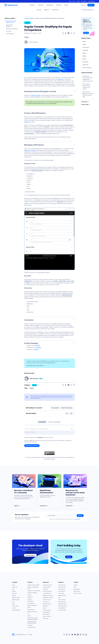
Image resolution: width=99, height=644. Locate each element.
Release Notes (46, 614)
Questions (46, 10)
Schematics (38, 347)
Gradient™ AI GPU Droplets (33, 584)
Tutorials (39, 10)
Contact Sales (91, 1)
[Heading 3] (39, 428)
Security (14, 607)
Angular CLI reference (30, 150)
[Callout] (45, 428)
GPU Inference (62, 591)
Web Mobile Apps (62, 603)
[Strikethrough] (30, 428)
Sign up (91, 5)
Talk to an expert (87, 68)
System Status (77, 591)
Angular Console (36, 95)
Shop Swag (46, 618)
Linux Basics (86, 47)
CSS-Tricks (45, 589)
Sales (75, 587)
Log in (83, 5)
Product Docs (55, 10)
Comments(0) (42, 421)
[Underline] (29, 428)
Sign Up (17, 505)
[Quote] (43, 428)
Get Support (84, 1)
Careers (78, 1)
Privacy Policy (77, 519)
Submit (80, 515)
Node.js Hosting (62, 601)
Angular (32, 18)
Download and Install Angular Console (40, 92)
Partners (14, 595)
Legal (13, 603)
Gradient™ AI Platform (32, 592)
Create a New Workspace (35, 113)
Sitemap (30, 634)
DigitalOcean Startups (48, 595)
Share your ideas (78, 593)
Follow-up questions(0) (54, 421)
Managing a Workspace (12, 29)
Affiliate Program (16, 599)
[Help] (73, 428)
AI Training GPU (62, 589)
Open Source (46, 601)
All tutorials (85, 65)
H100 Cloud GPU (62, 587)
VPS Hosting (61, 593)
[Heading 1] (36, 428)
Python (84, 53)
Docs (74, 1)
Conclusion (9, 31)
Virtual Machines (62, 607)
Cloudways (30, 625)
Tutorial (27, 23)
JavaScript (85, 50)
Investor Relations (16, 610)
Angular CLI (61, 79)
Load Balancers (31, 603)
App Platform (30, 601)
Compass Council (47, 599)
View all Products (31, 627)
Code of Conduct (47, 616)
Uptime (29, 615)
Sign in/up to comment (32, 445)
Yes (67, 413)
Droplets (29, 594)
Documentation (46, 612)
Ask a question (55, 407)
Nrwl (44, 102)
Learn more (44, 505)
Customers (15, 593)
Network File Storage (32, 611)
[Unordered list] (40, 428)
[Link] (32, 428)
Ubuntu (84, 44)
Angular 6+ (27, 122)
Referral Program (16, 597)
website (38, 345)
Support (76, 584)
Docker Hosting (62, 599)
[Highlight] (35, 428)
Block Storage (31, 609)
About (13, 584)
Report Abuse (77, 589)
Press (13, 601)
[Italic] (27, 428)
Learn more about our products (36, 365)
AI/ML (84, 42)
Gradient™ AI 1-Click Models (34, 590)
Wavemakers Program (48, 597)
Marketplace (46, 605)
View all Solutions (62, 610)
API (28, 613)
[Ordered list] (42, 428)
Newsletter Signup (47, 603)
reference (36, 349)
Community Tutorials (47, 584)
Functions (30, 599)
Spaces (29, 607)
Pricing (44, 607)
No (71, 413)
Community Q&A (47, 587)
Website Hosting (62, 595)
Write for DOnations (47, 591)
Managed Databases (32, 605)
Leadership (15, 587)
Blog (70, 1)
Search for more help (67, 407)
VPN (59, 597)
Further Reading (10, 34)
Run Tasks (28, 276)
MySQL (84, 56)
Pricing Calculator (47, 610)
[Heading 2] (37, 428)
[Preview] (72, 428)
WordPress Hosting (63, 605)
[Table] (46, 428)
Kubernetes (85, 62)
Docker (84, 59)
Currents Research (47, 593)
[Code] (48, 428)
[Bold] (26, 428)
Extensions (28, 288)
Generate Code (30, 164)
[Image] (33, 428)
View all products (30, 555)
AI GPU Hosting (62, 584)
